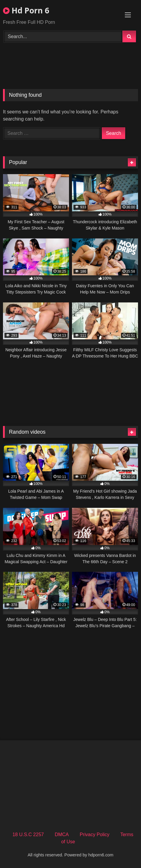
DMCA (62, 835)
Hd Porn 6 (26, 10)
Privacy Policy (95, 835)
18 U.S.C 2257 (28, 835)
